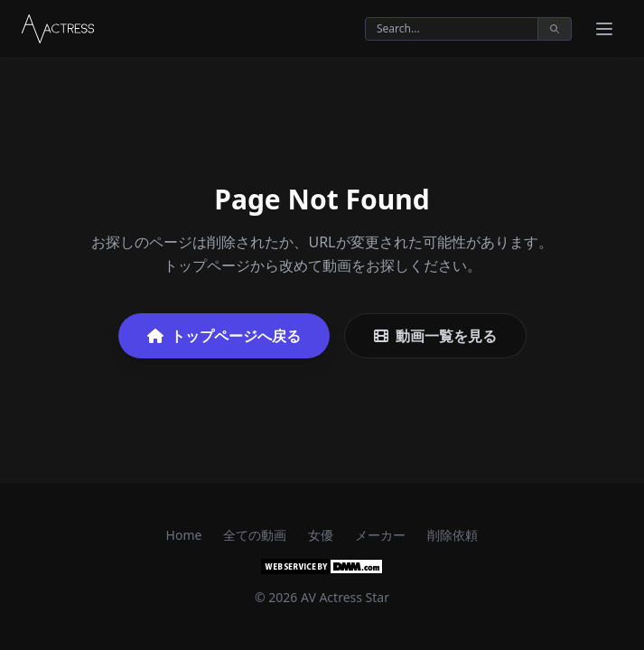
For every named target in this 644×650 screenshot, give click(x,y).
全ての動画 (255, 535)
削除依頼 (453, 535)
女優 (321, 535)
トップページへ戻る (224, 336)
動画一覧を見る (435, 336)
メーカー (380, 535)
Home (184, 535)
